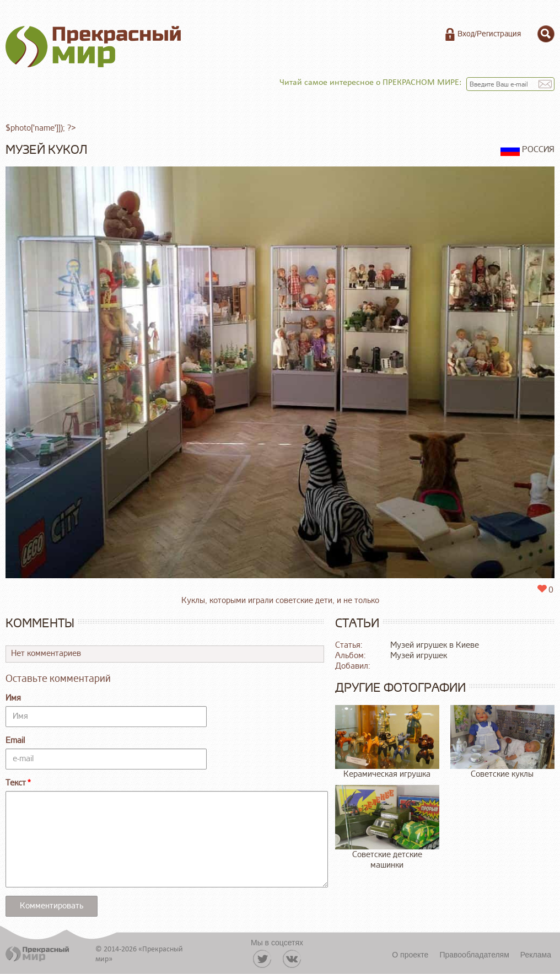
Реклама (536, 955)
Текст (16, 783)
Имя (13, 698)
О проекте (410, 955)
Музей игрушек (419, 656)
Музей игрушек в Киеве (435, 645)
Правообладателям (474, 955)
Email (15, 741)
